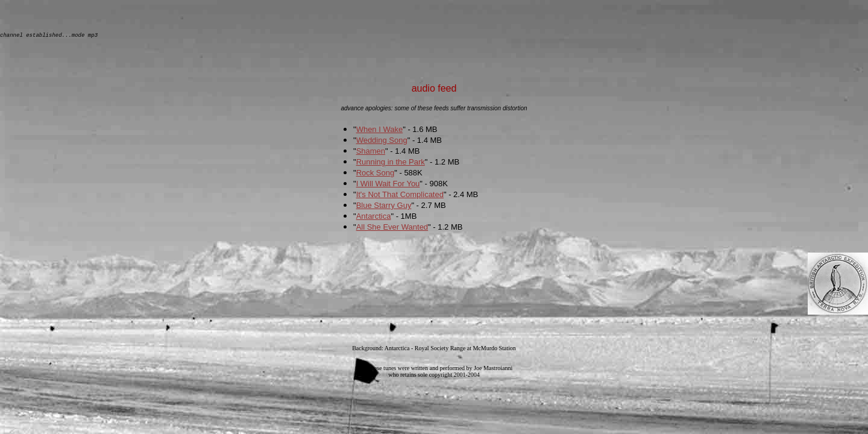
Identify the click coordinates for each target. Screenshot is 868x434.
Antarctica (374, 218)
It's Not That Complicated (400, 196)
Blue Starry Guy (384, 207)
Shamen (371, 153)
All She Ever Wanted (392, 229)
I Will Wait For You (388, 185)
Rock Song (376, 175)
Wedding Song (382, 142)
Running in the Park (391, 164)
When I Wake (380, 131)
